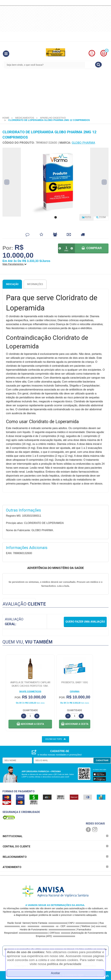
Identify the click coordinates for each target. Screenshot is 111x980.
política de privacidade (64, 964)
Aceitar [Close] (56, 973)
